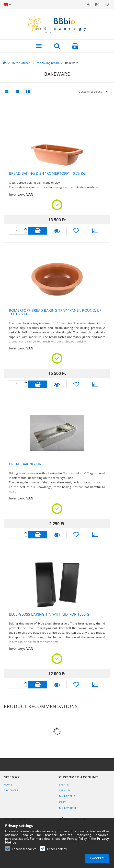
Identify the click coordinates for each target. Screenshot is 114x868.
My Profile (67, 796)
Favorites (107, 4)
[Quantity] (19, 231)
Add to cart (38, 231)
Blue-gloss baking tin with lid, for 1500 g (49, 614)
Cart (62, 802)
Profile (98, 4)
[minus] (26, 229)
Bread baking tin (25, 464)
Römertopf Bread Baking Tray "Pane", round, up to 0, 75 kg (55, 312)
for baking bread (48, 63)
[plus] (26, 233)
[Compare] (95, 231)
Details (57, 231)
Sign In (64, 784)
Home (8, 784)
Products (11, 790)
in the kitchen (21, 63)
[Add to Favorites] (76, 231)
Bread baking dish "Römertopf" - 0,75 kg (47, 173)
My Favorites (69, 808)
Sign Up (65, 790)
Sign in (88, 4)
